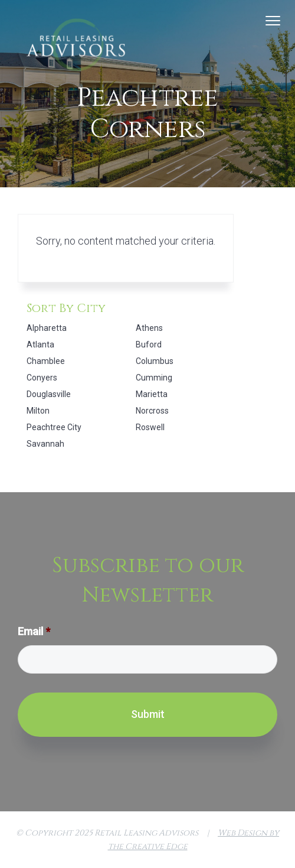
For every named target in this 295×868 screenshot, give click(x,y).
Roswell (150, 427)
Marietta (152, 394)
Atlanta (40, 344)
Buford (149, 344)
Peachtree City (54, 427)
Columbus (155, 361)
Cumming (154, 378)
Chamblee (46, 361)
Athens (149, 328)
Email (34, 631)
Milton (38, 411)
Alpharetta (47, 328)
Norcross (152, 411)
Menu (273, 21)
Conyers (42, 378)
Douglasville (49, 394)
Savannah (45, 444)
